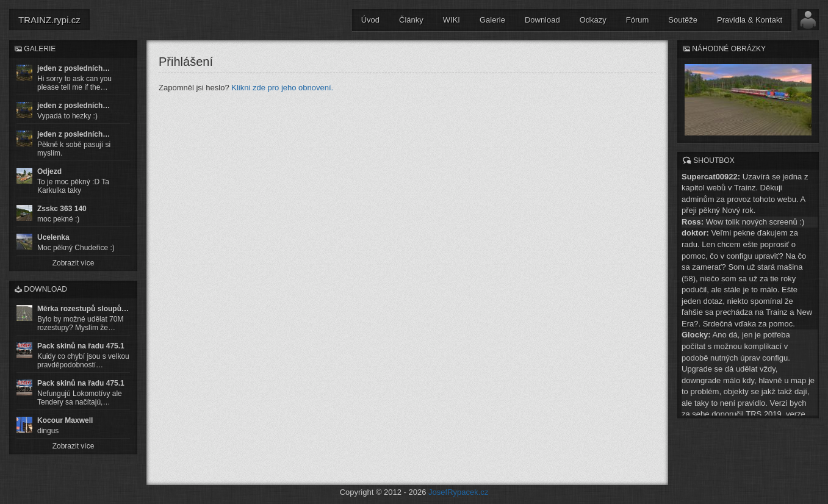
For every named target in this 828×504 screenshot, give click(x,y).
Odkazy (593, 20)
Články (411, 20)
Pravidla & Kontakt (750, 20)
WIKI (452, 20)
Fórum (638, 20)
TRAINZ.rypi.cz (49, 20)
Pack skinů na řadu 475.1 (81, 346)
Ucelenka (53, 237)
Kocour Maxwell (65, 420)
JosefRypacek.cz (458, 492)
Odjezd (49, 171)
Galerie (492, 20)
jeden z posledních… (74, 68)
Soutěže (683, 20)
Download (542, 20)
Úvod (370, 20)
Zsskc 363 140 (62, 209)
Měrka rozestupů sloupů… (83, 309)
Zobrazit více (74, 263)
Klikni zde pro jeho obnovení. (282, 88)
